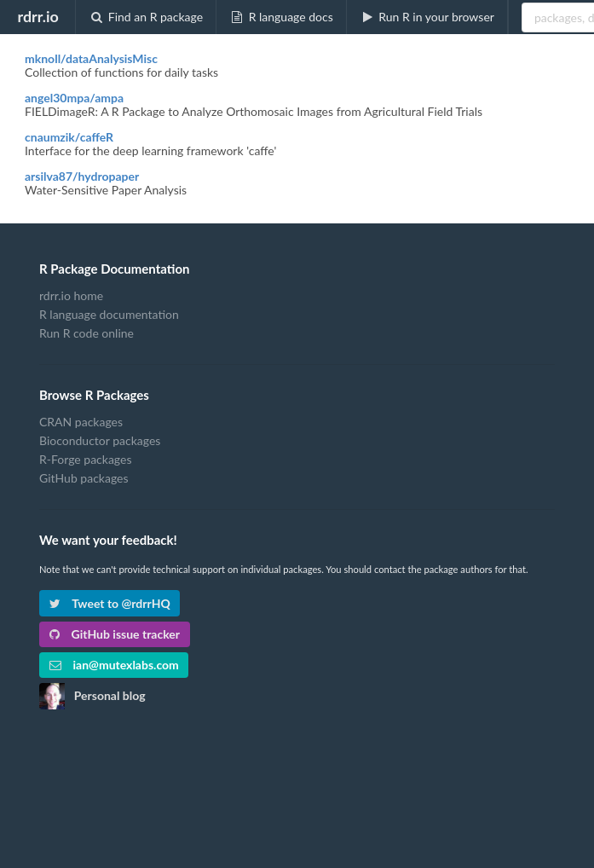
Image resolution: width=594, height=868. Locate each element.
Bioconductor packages (100, 440)
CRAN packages (81, 422)
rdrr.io (37, 16)
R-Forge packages (85, 459)
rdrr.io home (71, 296)
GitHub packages (84, 478)
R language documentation (109, 314)
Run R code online (87, 333)
